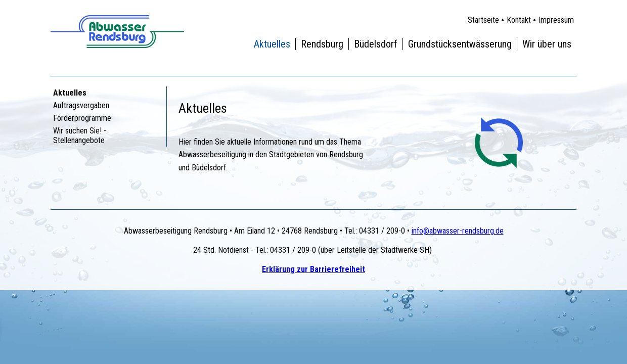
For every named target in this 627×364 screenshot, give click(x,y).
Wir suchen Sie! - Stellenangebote (80, 135)
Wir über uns (547, 44)
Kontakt (519, 20)
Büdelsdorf (376, 44)
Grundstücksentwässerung (460, 44)
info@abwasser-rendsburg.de (458, 231)
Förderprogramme (82, 118)
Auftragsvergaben (81, 105)
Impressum (556, 20)
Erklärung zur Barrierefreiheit (313, 269)
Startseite (483, 20)
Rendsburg (322, 44)
